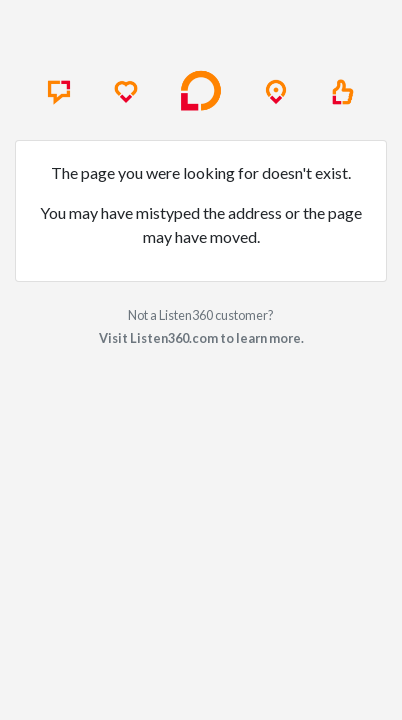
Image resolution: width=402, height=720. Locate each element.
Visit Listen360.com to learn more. (201, 338)
